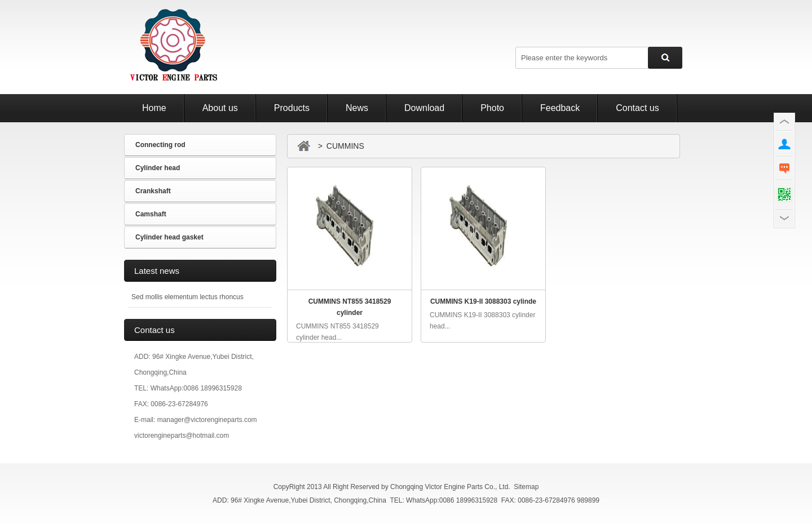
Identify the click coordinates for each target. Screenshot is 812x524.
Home (154, 108)
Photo (492, 108)
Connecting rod (160, 145)
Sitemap (526, 487)
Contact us (637, 108)
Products (292, 108)
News (357, 108)
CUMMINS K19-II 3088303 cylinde (483, 301)
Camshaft (151, 214)
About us (220, 108)
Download (424, 108)
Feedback (560, 108)
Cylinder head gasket (169, 237)
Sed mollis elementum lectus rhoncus (187, 297)
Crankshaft (153, 191)
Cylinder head (158, 168)
